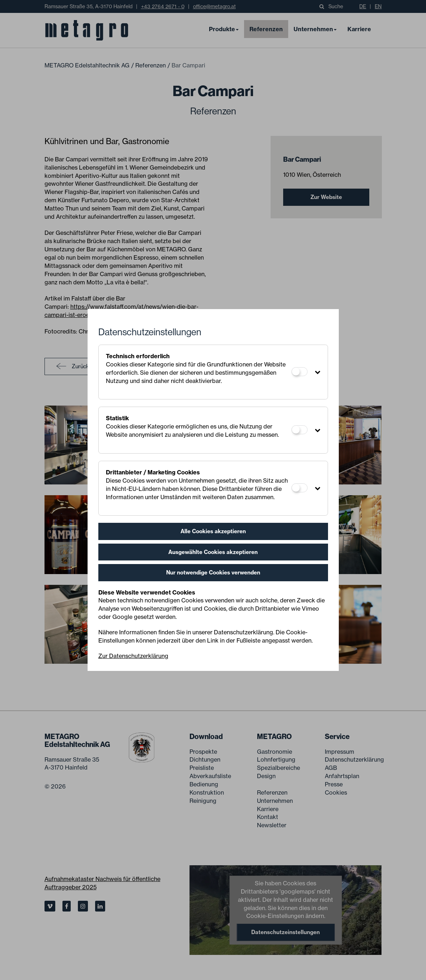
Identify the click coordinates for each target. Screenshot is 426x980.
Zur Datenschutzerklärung (133, 656)
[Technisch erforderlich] (299, 372)
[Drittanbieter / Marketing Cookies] (299, 488)
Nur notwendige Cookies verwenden (213, 572)
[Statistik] (299, 430)
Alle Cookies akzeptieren (213, 531)
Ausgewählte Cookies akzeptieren (213, 552)
